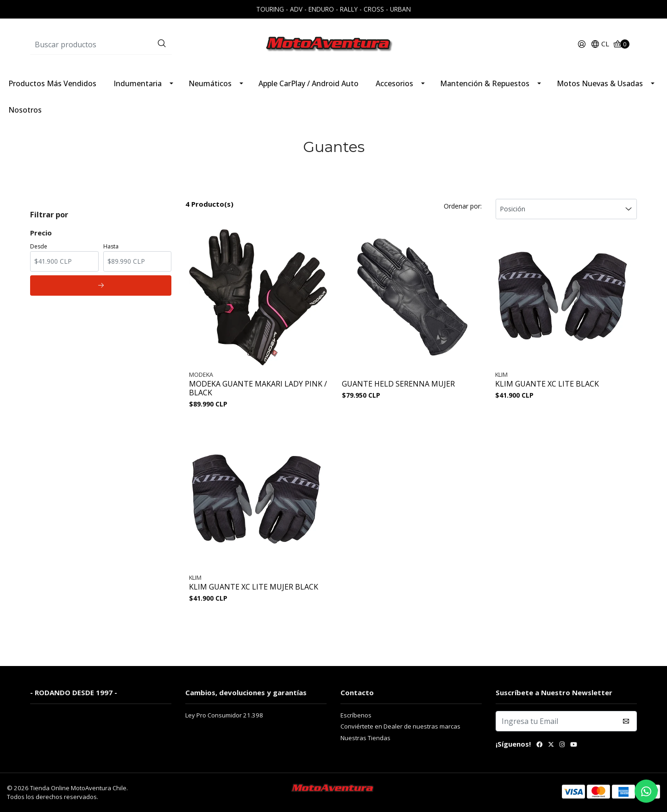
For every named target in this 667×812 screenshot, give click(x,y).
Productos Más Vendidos (52, 83)
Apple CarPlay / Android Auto (308, 83)
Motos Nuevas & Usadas (600, 83)
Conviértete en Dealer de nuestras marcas (400, 726)
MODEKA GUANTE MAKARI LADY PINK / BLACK (258, 388)
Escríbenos (356, 715)
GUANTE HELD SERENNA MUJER (398, 384)
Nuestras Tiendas (365, 738)
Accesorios (394, 83)
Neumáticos (210, 83)
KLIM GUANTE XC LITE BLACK (547, 384)
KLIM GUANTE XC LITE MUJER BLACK (254, 587)
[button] (600, 44)
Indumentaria (138, 83)
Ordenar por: (463, 206)
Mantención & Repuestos (485, 83)
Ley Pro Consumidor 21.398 (224, 715)
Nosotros (25, 110)
